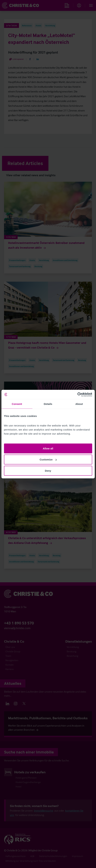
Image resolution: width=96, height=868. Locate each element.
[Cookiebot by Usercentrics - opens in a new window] (77, 394)
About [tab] (79, 404)
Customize (48, 459)
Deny (48, 471)
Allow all (48, 448)
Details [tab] (48, 404)
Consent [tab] (17, 404)
